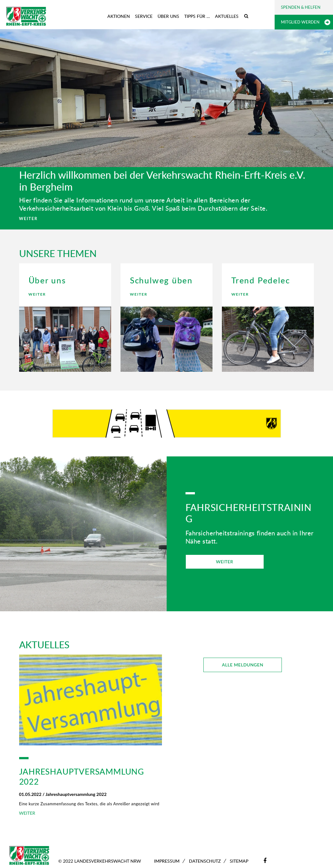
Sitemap (239, 861)
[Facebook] (265, 860)
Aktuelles (227, 16)
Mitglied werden (300, 22)
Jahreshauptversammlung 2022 (82, 776)
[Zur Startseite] (26, 16)
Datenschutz (205, 861)
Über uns (168, 16)
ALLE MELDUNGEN (243, 665)
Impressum (167, 861)
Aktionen (119, 16)
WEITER (28, 218)
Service (144, 16)
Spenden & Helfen (301, 7)
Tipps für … (197, 16)
